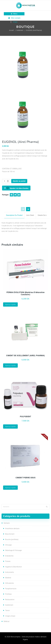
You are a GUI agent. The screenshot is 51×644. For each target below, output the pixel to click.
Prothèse (8, 594)
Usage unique (10, 616)
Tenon (7, 610)
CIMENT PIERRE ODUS (25, 478)
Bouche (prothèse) (12, 539)
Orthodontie (9, 583)
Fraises (8, 561)
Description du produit (14, 215)
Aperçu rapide (10, 304)
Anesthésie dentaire (12, 529)
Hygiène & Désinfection (14, 567)
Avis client (30, 215)
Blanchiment (10, 534)
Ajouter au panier (19, 181)
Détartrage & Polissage (13, 550)
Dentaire (7, 523)
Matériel (8, 578)
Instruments (9, 572)
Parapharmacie (11, 589)
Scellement (20, 30)
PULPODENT (26, 417)
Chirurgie (8, 545)
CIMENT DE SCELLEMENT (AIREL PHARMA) (25, 355)
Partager (5, 195)
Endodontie (9, 556)
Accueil (11, 30)
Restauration (10, 600)
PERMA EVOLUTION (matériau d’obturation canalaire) (26, 293)
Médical (7, 621)
